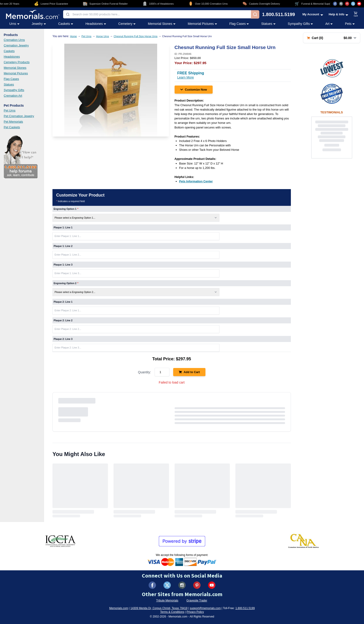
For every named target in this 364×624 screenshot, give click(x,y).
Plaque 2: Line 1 (63, 302)
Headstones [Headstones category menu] (96, 24)
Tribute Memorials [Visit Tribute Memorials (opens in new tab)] (167, 601)
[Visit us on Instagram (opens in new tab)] (341, 4)
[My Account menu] (313, 14)
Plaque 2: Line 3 (63, 339)
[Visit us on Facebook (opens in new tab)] (335, 4)
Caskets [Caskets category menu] (66, 24)
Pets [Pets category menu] (350, 24)
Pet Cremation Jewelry (19, 116)
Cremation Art (13, 96)
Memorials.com (119, 608)
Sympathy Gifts (14, 90)
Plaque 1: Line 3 (63, 265)
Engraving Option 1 (66, 209)
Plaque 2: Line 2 (63, 320)
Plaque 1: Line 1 (63, 227)
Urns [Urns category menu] (14, 24)
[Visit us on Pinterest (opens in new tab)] (347, 4)
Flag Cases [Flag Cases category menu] (239, 24)
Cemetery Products (17, 62)
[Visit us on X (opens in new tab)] (353, 4)
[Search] (255, 14)
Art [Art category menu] (329, 24)
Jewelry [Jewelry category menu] (39, 24)
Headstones (12, 57)
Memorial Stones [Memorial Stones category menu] (162, 24)
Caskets (9, 51)
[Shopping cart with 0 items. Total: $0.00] (332, 38)
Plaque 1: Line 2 (63, 246)
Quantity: (144, 372)
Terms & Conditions (172, 612)
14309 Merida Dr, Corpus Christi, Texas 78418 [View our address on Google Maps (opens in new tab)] (159, 608)
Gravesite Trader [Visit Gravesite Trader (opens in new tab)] (197, 601)
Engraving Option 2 (66, 283)
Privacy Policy (195, 612)
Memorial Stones (15, 68)
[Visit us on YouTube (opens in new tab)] (359, 4)
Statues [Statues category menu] (268, 24)
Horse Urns (103, 36)
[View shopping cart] (356, 14)
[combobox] (157, 14)
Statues (9, 84)
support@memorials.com (205, 608)
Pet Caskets (12, 127)
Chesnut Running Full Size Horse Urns (135, 36)
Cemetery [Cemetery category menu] (127, 24)
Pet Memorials (13, 122)
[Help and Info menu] (339, 14)
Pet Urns (10, 110)
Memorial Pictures (16, 73)
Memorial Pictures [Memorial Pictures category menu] (202, 24)
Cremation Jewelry (16, 45)
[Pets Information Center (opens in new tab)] (196, 181)
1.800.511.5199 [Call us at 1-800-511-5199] (279, 14)
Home (73, 36)
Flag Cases (11, 79)
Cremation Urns (14, 40)
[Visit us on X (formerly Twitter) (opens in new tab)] (167, 585)
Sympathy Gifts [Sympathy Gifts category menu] (301, 24)
